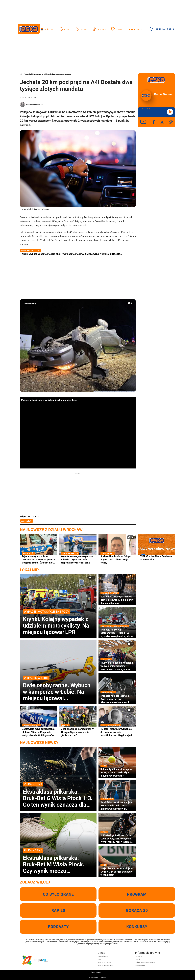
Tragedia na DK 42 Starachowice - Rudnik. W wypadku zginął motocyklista (117, 633)
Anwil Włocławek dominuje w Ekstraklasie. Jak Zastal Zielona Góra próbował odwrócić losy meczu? (117, 806)
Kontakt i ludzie (103, 956)
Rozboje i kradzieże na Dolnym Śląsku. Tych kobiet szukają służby (117, 559)
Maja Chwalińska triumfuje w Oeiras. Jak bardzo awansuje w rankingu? (117, 872)
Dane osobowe (140, 965)
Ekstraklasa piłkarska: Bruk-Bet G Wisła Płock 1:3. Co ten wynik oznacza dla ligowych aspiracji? (58, 795)
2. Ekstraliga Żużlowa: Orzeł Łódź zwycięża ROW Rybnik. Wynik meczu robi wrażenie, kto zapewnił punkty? (117, 839)
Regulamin (139, 956)
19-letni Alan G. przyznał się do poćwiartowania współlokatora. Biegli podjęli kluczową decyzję (117, 732)
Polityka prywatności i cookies (145, 962)
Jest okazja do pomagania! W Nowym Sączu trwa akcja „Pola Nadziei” (78, 732)
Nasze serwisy (97, 972)
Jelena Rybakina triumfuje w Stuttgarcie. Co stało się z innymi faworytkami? (117, 772)
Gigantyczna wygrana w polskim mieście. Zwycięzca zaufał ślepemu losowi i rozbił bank (78, 559)
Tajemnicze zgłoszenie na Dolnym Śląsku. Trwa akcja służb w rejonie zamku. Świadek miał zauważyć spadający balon (39, 560)
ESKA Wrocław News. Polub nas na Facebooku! (156, 558)
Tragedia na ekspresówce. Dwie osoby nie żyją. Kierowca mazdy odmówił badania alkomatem (117, 699)
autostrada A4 (27, 521)
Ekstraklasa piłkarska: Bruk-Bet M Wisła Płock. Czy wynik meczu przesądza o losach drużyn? (58, 861)
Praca (99, 959)
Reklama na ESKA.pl (104, 962)
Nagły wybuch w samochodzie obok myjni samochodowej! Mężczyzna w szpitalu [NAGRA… (72, 254)
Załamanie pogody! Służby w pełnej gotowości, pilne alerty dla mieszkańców (117, 600)
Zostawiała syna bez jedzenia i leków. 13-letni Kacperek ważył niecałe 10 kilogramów (39, 732)
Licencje (138, 959)
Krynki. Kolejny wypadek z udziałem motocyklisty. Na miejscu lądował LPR (58, 622)
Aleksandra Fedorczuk (35, 104)
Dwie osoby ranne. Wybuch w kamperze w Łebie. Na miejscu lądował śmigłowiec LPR (58, 688)
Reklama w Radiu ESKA (105, 965)
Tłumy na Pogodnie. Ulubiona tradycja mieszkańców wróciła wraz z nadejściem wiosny (117, 666)
